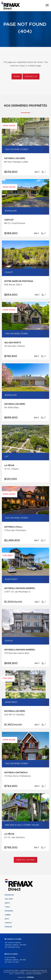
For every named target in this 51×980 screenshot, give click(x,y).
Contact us (31, 77)
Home (17, 77)
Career (8, 915)
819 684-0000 (14, 947)
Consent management (34, 974)
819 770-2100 (14, 962)
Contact (8, 923)
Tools (7, 907)
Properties (9, 895)
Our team (9, 899)
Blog (7, 919)
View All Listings (25, 860)
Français (8, 927)
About (7, 903)
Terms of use (20, 974)
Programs (9, 911)
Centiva (30, 977)
